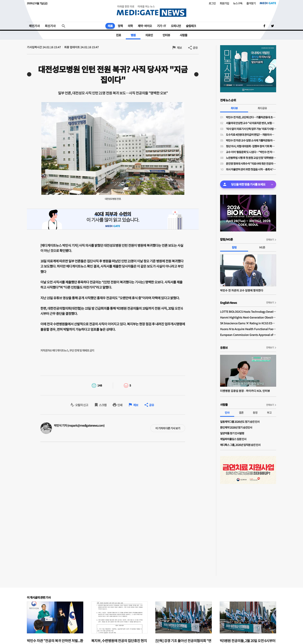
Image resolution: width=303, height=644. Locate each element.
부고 (269, 413)
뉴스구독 (238, 3)
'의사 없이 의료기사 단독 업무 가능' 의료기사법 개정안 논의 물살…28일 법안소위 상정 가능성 (251, 129)
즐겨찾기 (251, 3)
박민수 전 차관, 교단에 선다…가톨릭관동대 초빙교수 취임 (251, 117)
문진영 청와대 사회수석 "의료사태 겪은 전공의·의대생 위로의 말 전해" (251, 164)
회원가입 (224, 3)
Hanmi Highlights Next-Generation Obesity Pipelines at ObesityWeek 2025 (248, 317)
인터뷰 (166, 35)
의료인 (149, 35)
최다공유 (262, 108)
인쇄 (120, 405)
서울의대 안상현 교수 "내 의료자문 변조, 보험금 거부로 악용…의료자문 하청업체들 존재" (251, 123)
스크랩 (103, 405)
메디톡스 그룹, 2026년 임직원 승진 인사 (240, 445)
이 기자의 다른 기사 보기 (168, 428)
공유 (195, 48)
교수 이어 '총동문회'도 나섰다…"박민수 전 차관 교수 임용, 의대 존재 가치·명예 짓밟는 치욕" (251, 152)
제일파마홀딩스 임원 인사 (233, 439)
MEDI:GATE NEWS (151, 11)
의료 (110, 26)
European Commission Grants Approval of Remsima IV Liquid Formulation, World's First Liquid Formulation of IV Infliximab (248, 335)
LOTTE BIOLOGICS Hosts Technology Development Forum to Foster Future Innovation (248, 312)
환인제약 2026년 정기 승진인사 (236, 427)
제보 (179, 48)
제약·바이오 (145, 26)
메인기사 (34, 26)
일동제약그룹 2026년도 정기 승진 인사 (240, 422)
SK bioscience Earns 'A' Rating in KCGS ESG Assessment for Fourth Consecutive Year (248, 323)
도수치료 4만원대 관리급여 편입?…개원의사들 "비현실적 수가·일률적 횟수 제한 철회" (251, 135)
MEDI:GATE (268, 3)
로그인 (212, 3)
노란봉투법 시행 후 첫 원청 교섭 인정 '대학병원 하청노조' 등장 (251, 158)
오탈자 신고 (82, 405)
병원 (133, 35)
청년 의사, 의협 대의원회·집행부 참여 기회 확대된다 (251, 146)
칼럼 (234, 247)
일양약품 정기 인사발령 (232, 433)
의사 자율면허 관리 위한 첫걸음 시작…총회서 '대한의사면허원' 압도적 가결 (251, 169)
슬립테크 (191, 26)
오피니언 (176, 26)
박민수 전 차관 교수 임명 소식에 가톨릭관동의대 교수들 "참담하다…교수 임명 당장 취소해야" (251, 140)
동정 (255, 413)
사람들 (183, 35)
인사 (227, 413)
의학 (130, 26)
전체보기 (270, 239)
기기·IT (161, 26)
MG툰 (262, 247)
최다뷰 (234, 108)
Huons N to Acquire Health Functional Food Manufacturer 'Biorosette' (248, 329)
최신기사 (50, 26)
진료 (118, 35)
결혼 (241, 413)
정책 (120, 26)
